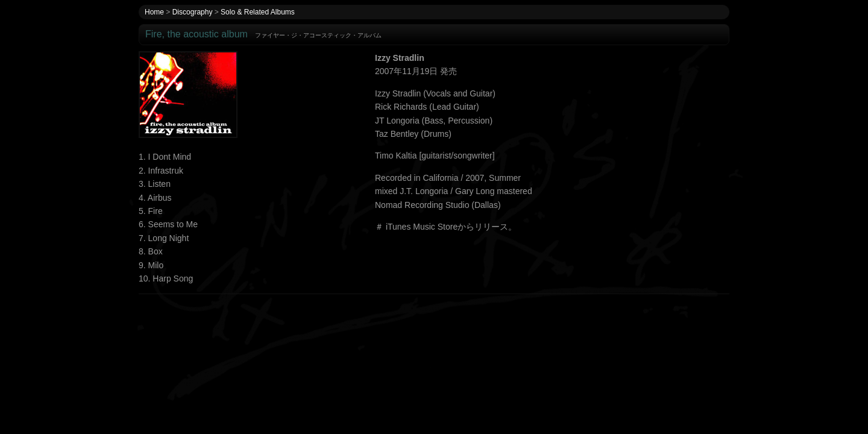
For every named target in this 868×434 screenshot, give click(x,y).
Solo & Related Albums (258, 12)
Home (154, 12)
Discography (193, 12)
